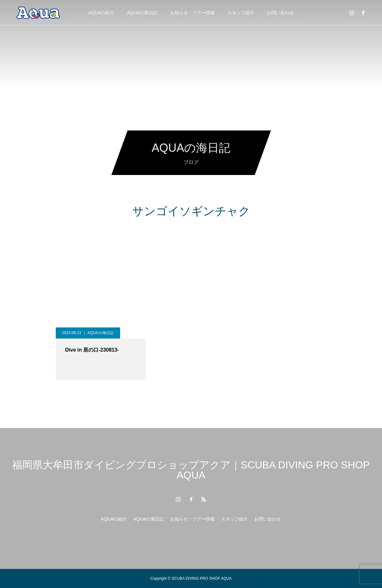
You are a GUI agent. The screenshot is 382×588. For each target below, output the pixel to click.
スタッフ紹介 (241, 13)
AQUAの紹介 (101, 13)
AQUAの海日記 (142, 13)
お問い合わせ (280, 13)
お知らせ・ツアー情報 (192, 13)
